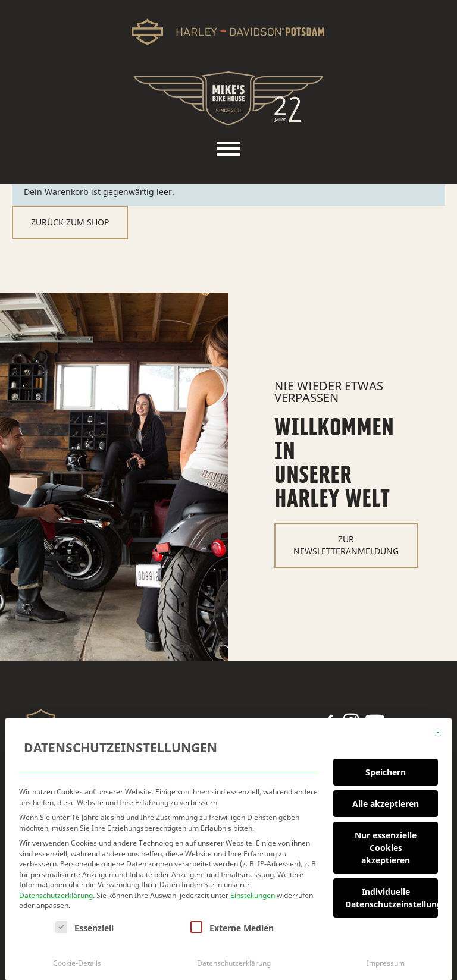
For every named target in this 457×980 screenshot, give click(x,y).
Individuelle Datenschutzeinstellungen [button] (392, 894)
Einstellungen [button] (253, 891)
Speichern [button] (386, 768)
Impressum (386, 958)
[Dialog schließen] (438, 728)
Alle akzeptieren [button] (386, 800)
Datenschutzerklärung (56, 891)
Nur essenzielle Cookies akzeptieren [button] (386, 844)
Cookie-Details (77, 958)
